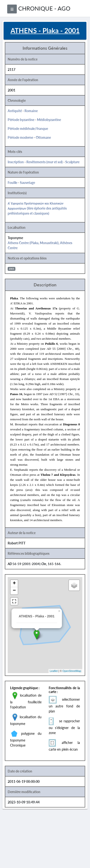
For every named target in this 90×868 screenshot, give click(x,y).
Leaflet (54, 671)
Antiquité (15, 111)
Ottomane (43, 137)
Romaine (31, 111)
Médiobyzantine (49, 120)
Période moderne (20, 137)
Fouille (12, 183)
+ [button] (14, 584)
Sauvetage (27, 183)
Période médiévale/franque (28, 129)
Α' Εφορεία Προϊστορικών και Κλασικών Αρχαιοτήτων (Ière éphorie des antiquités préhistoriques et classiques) (37, 208)
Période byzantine (21, 120)
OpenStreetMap (72, 671)
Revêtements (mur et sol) (45, 162)
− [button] (14, 591)
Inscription (16, 162)
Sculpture (72, 162)
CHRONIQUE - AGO (44, 8)
